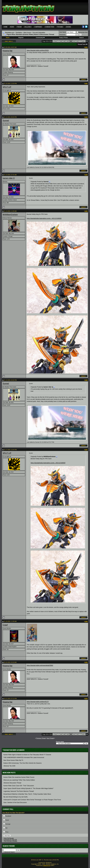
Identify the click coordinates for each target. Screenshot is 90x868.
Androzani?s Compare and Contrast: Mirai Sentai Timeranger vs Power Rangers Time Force (32, 800)
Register (21, 38)
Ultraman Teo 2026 (9, 766)
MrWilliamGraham (10, 215)
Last (83, 41)
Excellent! (8, 816)
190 (61, 41)
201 (74, 41)
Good (7, 820)
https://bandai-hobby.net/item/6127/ (38, 702)
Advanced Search (10, 852)
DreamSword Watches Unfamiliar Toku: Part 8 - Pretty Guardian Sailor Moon (27, 794)
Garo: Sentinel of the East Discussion (15, 803)
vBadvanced (47, 865)
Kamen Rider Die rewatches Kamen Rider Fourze (19, 777)
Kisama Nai (7, 51)
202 (77, 41)
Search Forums (9, 846)
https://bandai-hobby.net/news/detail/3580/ (40, 665)
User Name (63, 32)
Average (8, 824)
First (55, 41)
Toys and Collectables (39, 32)
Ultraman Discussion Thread (12, 783)
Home (6, 27)
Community (40, 38)
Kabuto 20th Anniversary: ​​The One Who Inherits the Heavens (22, 763)
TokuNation (19, 32)
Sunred (6, 121)
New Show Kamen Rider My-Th (13, 760)
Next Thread (50, 738)
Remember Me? (82, 32)
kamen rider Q (9, 178)
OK (7, 828)
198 (64, 41)
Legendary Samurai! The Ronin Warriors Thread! (19, 791)
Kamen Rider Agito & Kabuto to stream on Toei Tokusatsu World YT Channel (27, 755)
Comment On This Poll (10, 840)
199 (67, 41)
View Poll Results (9, 838)
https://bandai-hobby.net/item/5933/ (38, 50)
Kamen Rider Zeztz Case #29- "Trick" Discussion (19, 786)
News (12, 27)
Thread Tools (82, 44)
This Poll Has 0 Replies (10, 841)
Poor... (7, 832)
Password (62, 35)
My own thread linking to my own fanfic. (16, 797)
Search (82, 38)
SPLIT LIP (7, 87)
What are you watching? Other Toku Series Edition (19, 780)
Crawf (5, 625)
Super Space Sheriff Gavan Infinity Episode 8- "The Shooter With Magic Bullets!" (28, 788)
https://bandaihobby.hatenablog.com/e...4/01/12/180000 (44, 218)
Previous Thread (41, 738)
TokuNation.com (10, 32)
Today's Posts (63, 38)
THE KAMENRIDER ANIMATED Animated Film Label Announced (24, 757)
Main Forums (27, 32)
